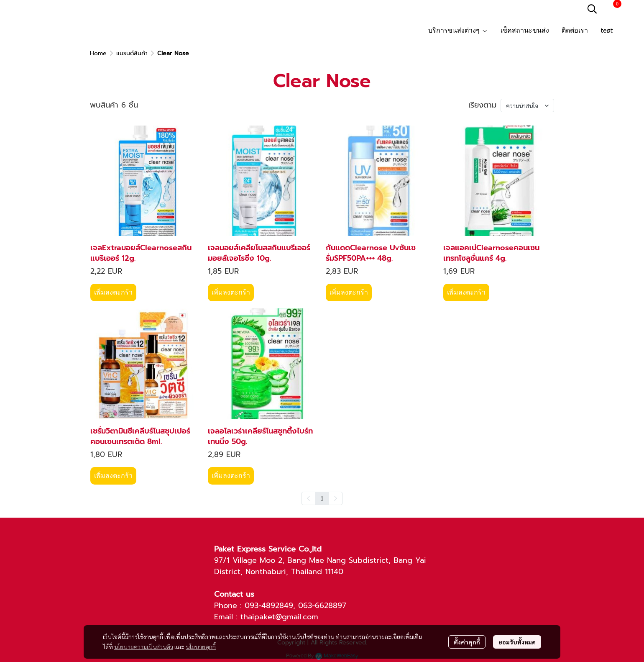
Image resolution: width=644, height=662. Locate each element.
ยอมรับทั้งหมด (517, 642)
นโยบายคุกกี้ (201, 647)
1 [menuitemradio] (322, 498)
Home (98, 53)
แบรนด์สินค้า (132, 53)
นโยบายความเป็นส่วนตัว (144, 647)
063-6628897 (322, 606)
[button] (592, 9)
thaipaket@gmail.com (279, 617)
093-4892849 (269, 606)
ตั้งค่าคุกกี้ (467, 642)
